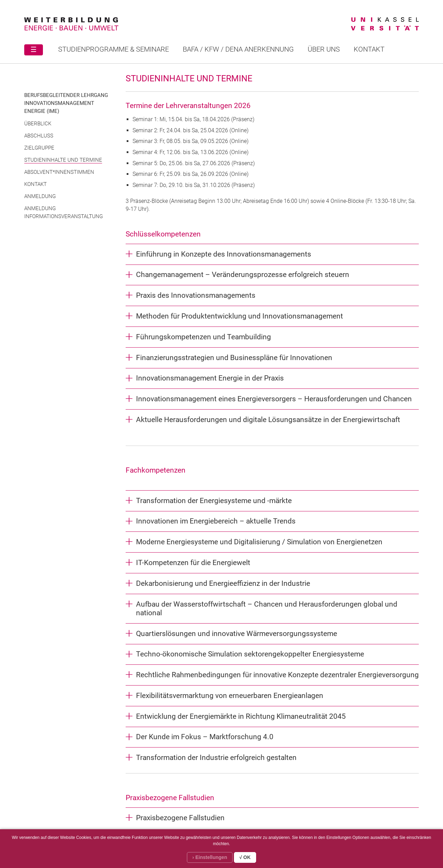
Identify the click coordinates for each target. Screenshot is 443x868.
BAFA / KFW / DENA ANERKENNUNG (238, 49)
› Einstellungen (210, 857)
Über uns (324, 49)
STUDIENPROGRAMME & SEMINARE (114, 49)
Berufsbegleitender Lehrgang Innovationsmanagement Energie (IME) (66, 103)
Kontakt (369, 49)
